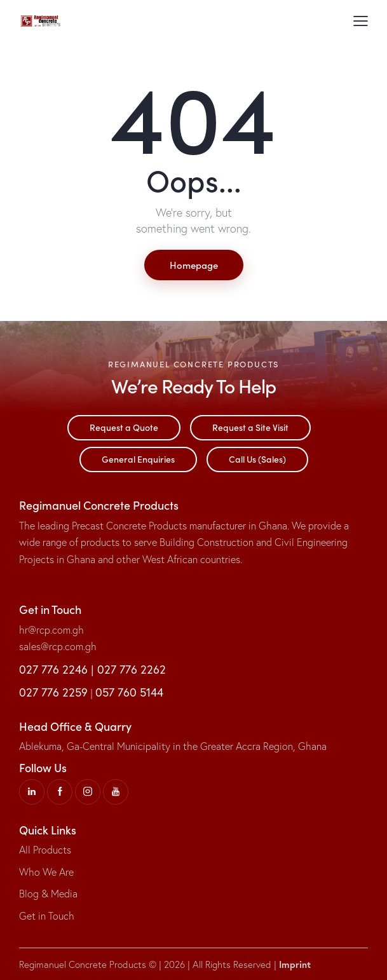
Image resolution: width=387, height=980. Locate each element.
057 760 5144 (129, 692)
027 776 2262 (132, 669)
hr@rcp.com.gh (51, 630)
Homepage (194, 265)
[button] (361, 20)
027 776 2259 (53, 692)
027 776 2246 (53, 669)
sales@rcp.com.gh (58, 646)
